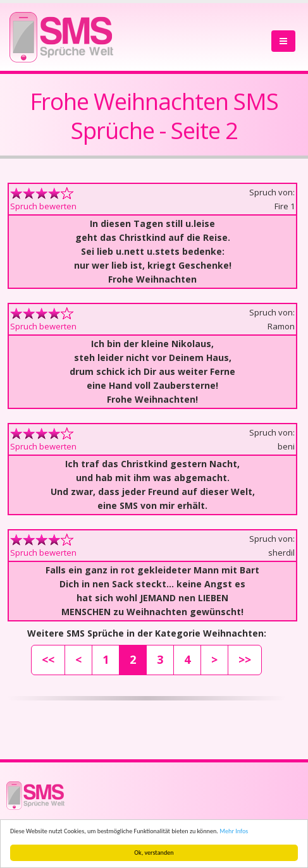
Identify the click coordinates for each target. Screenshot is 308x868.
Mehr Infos (234, 831)
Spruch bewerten (43, 206)
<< (48, 659)
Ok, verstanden (154, 853)
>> (245, 659)
